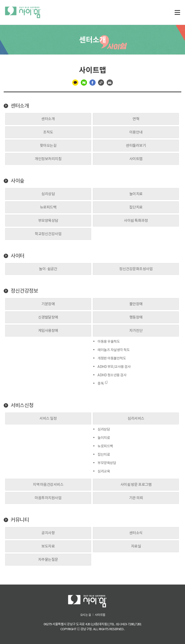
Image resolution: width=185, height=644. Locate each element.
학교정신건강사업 (48, 234)
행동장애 (136, 317)
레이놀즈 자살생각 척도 (114, 350)
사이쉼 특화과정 (136, 220)
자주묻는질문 (48, 559)
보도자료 (48, 546)
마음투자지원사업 (48, 498)
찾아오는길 (48, 145)
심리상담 (48, 194)
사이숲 (17, 181)
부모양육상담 (48, 220)
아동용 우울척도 (109, 341)
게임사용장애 (48, 331)
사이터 (17, 256)
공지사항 (48, 533)
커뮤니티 (20, 520)
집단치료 (136, 207)
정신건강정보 (24, 291)
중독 (103, 383)
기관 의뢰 (136, 498)
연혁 (136, 119)
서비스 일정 (48, 418)
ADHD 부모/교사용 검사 (114, 367)
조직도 (48, 132)
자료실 (136, 546)
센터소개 (20, 106)
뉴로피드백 (48, 207)
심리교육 (104, 471)
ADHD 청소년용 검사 (112, 375)
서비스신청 (22, 405)
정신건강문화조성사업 (136, 269)
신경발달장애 (48, 317)
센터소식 (136, 533)
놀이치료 (136, 194)
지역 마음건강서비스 (48, 484)
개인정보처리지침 (48, 159)
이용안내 (136, 132)
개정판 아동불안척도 (112, 358)
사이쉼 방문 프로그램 (136, 484)
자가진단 (136, 331)
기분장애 (48, 304)
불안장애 (136, 304)
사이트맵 (136, 159)
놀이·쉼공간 (48, 269)
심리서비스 (136, 418)
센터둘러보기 (136, 145)
